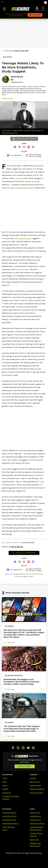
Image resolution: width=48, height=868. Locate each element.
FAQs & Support (36, 793)
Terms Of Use (35, 813)
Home (5, 778)
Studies (19, 178)
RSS (40, 853)
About (5, 785)
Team (5, 782)
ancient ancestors (14, 676)
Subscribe (7, 793)
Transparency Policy (10, 823)
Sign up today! (25, 766)
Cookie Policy (35, 816)
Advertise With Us (37, 789)
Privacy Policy (35, 820)
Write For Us (35, 782)
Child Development (23, 238)
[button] (43, 8)
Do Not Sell (34, 840)
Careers (5, 789)
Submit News (35, 785)
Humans (7, 57)
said (42, 482)
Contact (33, 778)
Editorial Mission (9, 813)
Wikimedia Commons (10, 133)
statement (24, 269)
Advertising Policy (37, 823)
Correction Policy (9, 816)
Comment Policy (9, 820)
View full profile (7, 98)
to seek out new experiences (20, 188)
